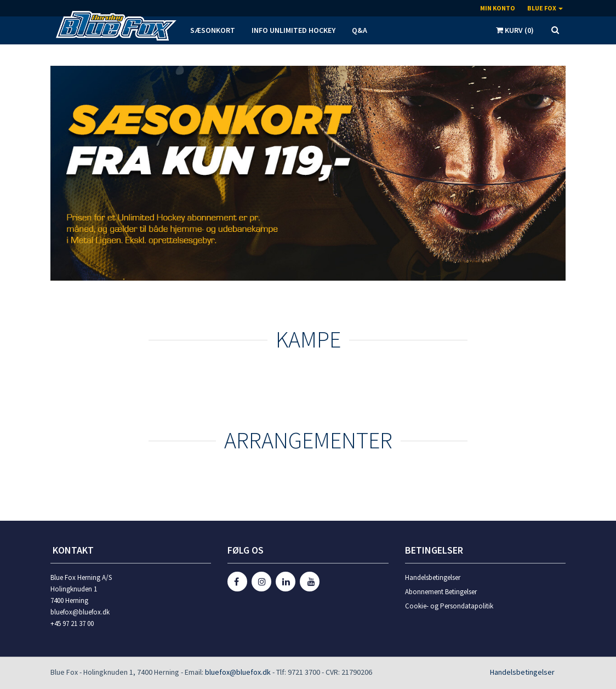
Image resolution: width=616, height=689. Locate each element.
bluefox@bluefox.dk (238, 672)
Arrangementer (308, 440)
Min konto (498, 8)
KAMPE (308, 339)
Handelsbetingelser (433, 577)
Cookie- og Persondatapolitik (449, 606)
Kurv (515, 30)
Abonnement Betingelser (441, 592)
